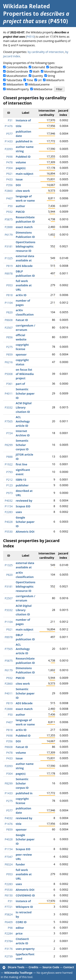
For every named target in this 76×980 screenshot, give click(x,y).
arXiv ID (21, 295)
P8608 (9, 320)
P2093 (9, 149)
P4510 (30, 37)
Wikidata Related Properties (26, 10)
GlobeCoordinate (17, 71)
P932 (9, 212)
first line (21, 464)
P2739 (9, 956)
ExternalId (38, 67)
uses (19, 512)
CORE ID (21, 922)
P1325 (9, 258)
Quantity (37, 76)
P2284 (9, 933)
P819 (9, 266)
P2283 (9, 512)
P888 (9, 457)
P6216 (9, 362)
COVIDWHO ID (25, 895)
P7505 (9, 421)
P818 (9, 295)
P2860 (9, 191)
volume (21, 162)
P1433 (9, 141)
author (20, 206)
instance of (23, 120)
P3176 (9, 949)
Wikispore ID (24, 907)
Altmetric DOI (25, 532)
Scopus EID (23, 506)
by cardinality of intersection (46, 52)
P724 (9, 433)
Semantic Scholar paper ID (25, 394)
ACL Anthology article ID (23, 421)
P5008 (9, 374)
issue (19, 179)
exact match (24, 227)
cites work (23, 191)
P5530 (9, 532)
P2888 (9, 227)
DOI (18, 185)
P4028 (9, 522)
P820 (9, 312)
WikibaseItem (15, 84)
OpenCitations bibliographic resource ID (25, 246)
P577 (9, 134)
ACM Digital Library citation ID (24, 407)
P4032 (9, 501)
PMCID (20, 212)
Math (36, 71)
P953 (9, 285)
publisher (22, 485)
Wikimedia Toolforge (18, 973)
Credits (33, 967)
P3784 (9, 941)
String (51, 76)
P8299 (9, 445)
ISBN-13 (21, 480)
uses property (25, 949)
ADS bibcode (24, 266)
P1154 (9, 506)
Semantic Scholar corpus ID (22, 445)
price (19, 933)
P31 (10, 120)
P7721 (9, 907)
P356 (9, 185)
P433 (9, 179)
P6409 (9, 922)
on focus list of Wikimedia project (25, 374)
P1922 (9, 464)
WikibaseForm (55, 80)
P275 (9, 347)
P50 (10, 206)
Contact (69, 967)
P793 (9, 472)
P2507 (9, 328)
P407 (9, 198)
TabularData (14, 80)
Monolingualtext (55, 71)
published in (24, 141)
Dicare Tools (16, 967)
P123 (9, 485)
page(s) (21, 168)
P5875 (9, 219)
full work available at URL (24, 285)
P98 (10, 928)
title (18, 126)
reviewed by (24, 501)
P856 (9, 337)
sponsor (21, 354)
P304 (9, 168)
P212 (9, 480)
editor (20, 928)
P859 (9, 354)
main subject (24, 174)
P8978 (9, 273)
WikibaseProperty (18, 89)
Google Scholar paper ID (25, 522)
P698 (9, 157)
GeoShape (56, 67)
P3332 (9, 407)
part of (20, 384)
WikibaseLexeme (39, 84)
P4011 (9, 394)
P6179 (9, 235)
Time (30, 80)
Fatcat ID (22, 320)
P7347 (9, 857)
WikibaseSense (43, 89)
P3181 (9, 246)
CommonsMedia (17, 67)
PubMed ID (23, 157)
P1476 (9, 126)
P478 (9, 162)
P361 (9, 384)
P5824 (9, 914)
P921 (9, 174)
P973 (9, 493)
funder (20, 864)
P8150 (9, 895)
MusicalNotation (17, 76)
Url (40, 80)
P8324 (9, 864)
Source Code (51, 967)
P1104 (9, 303)
